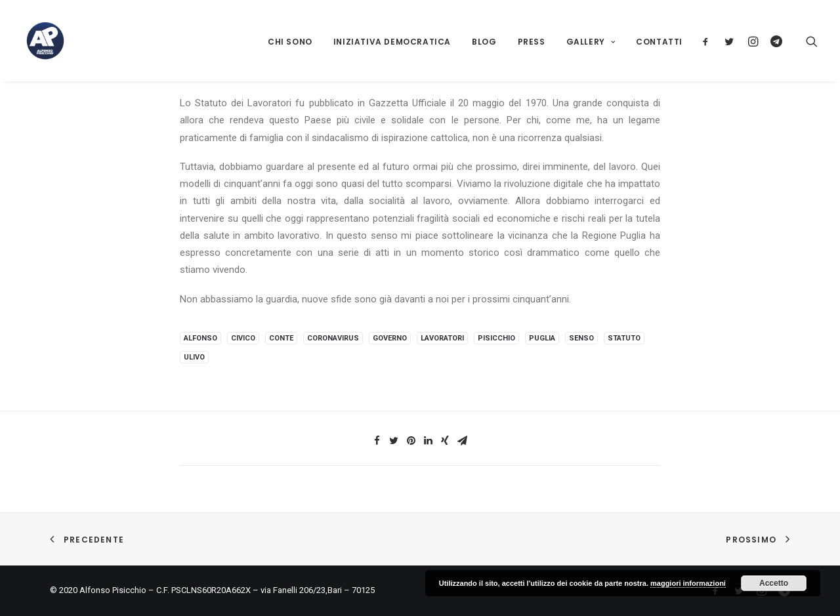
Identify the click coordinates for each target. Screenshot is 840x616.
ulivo (194, 357)
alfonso (200, 338)
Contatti (659, 42)
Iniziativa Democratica (392, 42)
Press (532, 42)
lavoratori (442, 338)
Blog (484, 42)
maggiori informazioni (688, 583)
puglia (542, 338)
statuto (624, 338)
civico (243, 338)
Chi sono (290, 42)
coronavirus (333, 338)
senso (581, 338)
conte (281, 338)
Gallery (591, 42)
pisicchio (496, 338)
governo (390, 338)
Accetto (774, 583)
